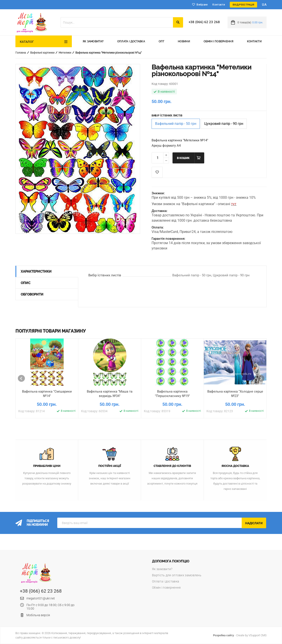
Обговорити (32, 294)
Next (261, 378)
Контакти (219, 5)
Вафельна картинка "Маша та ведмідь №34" (110, 394)
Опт (161, 41)
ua (264, 5)
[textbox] (117, 22)
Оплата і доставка (131, 41)
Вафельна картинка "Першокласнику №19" (172, 394)
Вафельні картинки (42, 53)
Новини (184, 41)
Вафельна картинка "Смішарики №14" (47, 394)
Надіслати (254, 523)
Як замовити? (93, 41)
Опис (26, 283)
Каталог (27, 42)
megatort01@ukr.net (41, 598)
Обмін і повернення (218, 41)
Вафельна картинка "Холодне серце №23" (235, 394)
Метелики (65, 53)
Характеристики (36, 271)
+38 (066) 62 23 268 (204, 22)
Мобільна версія (38, 615)
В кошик (183, 158)
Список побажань (157, 172)
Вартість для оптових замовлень (177, 575)
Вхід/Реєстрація (244, 5)
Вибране (202, 5)
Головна (21, 53)
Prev (21, 378)
